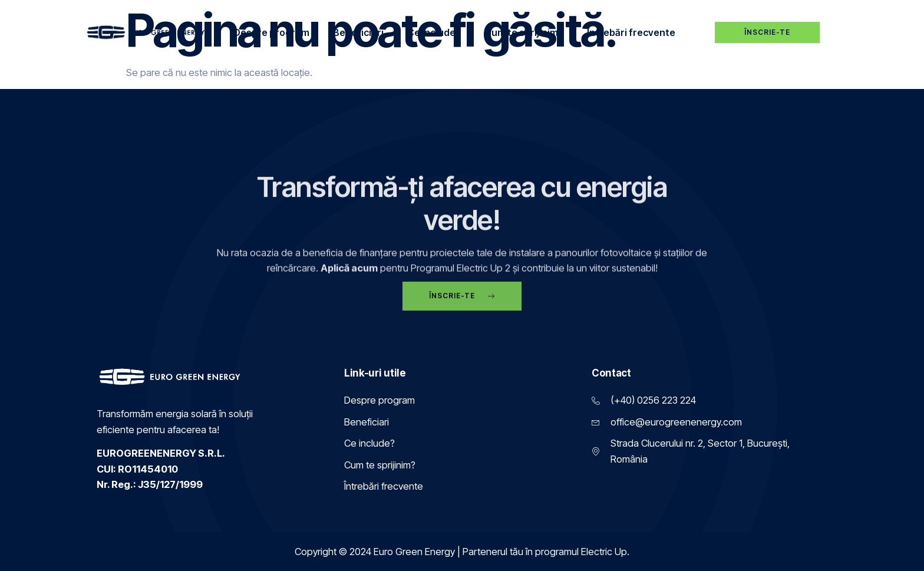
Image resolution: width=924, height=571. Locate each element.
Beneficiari (358, 32)
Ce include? (434, 32)
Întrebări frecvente (631, 32)
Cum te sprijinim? (524, 32)
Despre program (271, 32)
